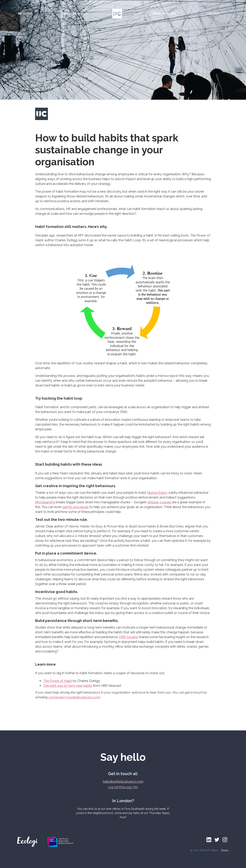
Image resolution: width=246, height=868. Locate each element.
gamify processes (75, 507)
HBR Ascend (128, 637)
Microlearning (45, 502)
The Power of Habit (58, 681)
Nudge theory (157, 493)
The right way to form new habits (68, 686)
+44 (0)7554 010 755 (123, 787)
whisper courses (159, 502)
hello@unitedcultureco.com (123, 782)
